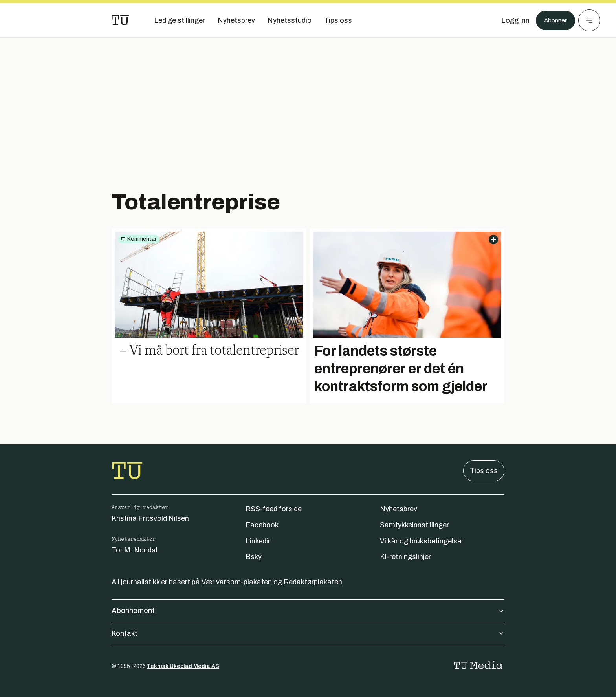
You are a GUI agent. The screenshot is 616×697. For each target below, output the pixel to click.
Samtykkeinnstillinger (414, 525)
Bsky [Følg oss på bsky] (254, 557)
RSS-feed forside (274, 509)
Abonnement (308, 611)
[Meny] (589, 20)
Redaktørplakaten (313, 582)
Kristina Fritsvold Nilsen (150, 518)
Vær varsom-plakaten (237, 582)
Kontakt (308, 633)
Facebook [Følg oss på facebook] (262, 525)
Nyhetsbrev (399, 509)
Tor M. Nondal (135, 550)
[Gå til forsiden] (120, 20)
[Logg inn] (511, 20)
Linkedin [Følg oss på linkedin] (259, 541)
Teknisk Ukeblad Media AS (183, 666)
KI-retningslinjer (405, 557)
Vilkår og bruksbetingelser (422, 541)
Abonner (553, 20)
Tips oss (484, 471)
